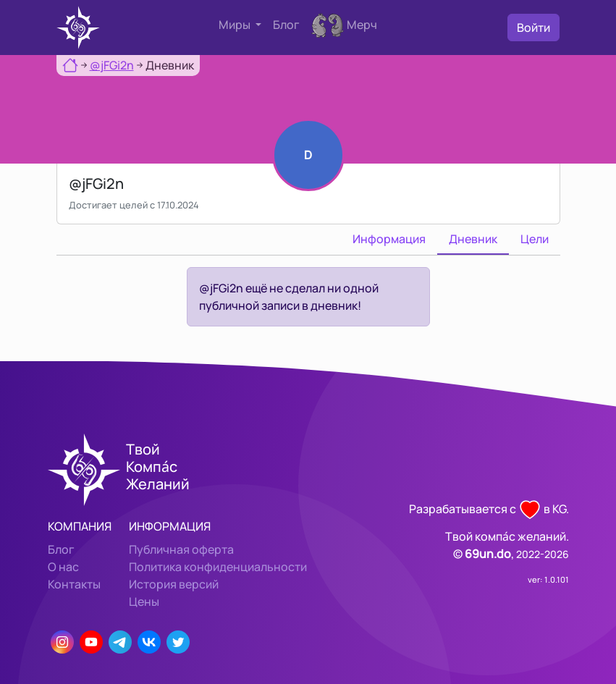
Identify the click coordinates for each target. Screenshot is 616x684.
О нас (63, 567)
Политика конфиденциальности (218, 567)
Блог (286, 25)
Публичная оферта (181, 549)
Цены (144, 601)
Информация (389, 239)
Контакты (74, 584)
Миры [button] (236, 25)
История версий (174, 584)
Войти (533, 28)
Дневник (473, 239)
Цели (535, 239)
